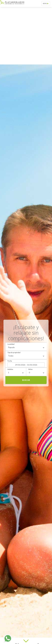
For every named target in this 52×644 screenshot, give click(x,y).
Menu (46, 4)
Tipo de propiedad (14, 352)
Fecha (10, 361)
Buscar (26, 380)
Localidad (11, 344)
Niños (30, 369)
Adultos (10, 369)
